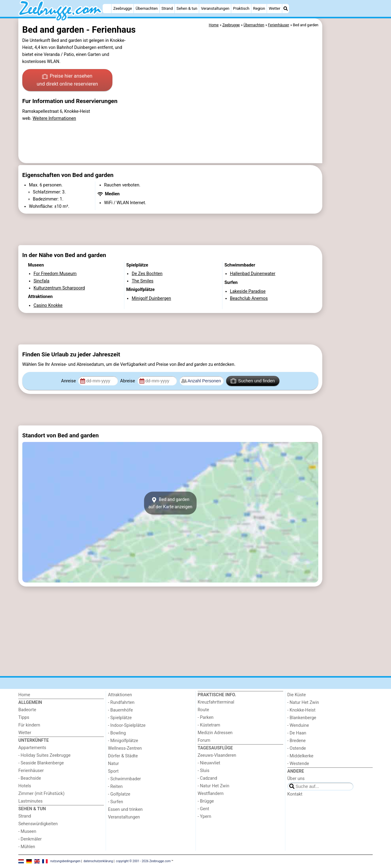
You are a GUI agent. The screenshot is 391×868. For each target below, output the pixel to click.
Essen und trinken (126, 809)
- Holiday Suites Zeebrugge (44, 755)
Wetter (274, 8)
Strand (167, 8)
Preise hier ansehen (67, 80)
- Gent (203, 809)
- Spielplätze (120, 718)
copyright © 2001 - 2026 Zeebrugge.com (143, 861)
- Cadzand (207, 778)
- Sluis (203, 771)
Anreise (69, 381)
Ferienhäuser (31, 771)
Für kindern (29, 725)
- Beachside (30, 778)
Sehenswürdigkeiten (38, 824)
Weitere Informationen (54, 118)
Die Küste (297, 695)
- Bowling (117, 733)
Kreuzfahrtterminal (216, 702)
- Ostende (297, 748)
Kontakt (295, 794)
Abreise (128, 381)
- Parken (206, 717)
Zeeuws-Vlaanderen (217, 755)
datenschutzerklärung (98, 861)
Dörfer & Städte (123, 756)
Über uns (296, 779)
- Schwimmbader (125, 779)
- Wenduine (298, 725)
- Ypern (204, 817)
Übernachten (147, 8)
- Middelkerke (300, 756)
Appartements (32, 748)
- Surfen (116, 802)
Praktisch (241, 8)
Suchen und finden (253, 381)
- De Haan (297, 733)
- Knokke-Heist (301, 710)
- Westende (298, 764)
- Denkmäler (30, 839)
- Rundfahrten (121, 702)
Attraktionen (120, 695)
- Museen (27, 831)
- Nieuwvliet (209, 763)
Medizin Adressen (215, 733)
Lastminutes (30, 801)
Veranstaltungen (215, 8)
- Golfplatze (119, 794)
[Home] (107, 9)
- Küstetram (209, 725)
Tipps (24, 717)
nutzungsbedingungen (66, 861)
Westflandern (211, 794)
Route (203, 710)
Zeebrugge (123, 8)
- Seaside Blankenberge (41, 763)
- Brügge (206, 801)
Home (24, 695)
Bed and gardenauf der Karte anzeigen (170, 503)
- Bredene (297, 741)
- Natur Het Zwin (214, 786)
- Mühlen (27, 847)
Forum (204, 740)
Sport (113, 771)
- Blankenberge (302, 718)
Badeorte (27, 710)
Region (259, 8)
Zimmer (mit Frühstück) (41, 794)
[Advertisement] (348, 159)
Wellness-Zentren (125, 748)
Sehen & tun (187, 8)
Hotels (25, 786)
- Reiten (115, 787)
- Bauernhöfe (121, 710)
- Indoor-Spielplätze (127, 725)
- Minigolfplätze (123, 741)
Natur (114, 764)
